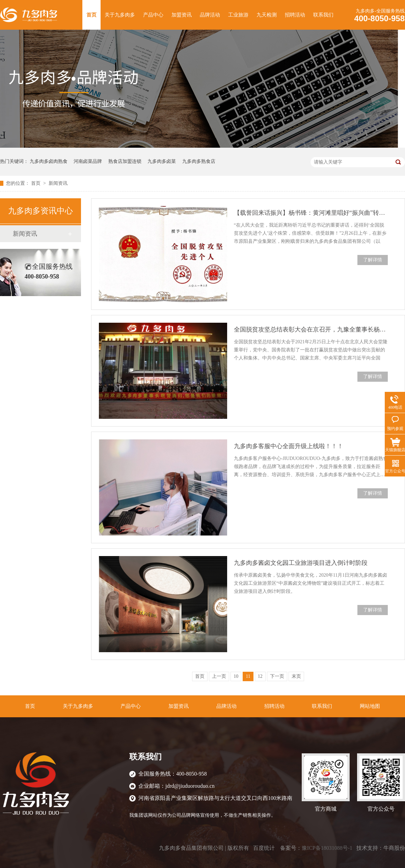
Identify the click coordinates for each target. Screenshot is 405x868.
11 (248, 676)
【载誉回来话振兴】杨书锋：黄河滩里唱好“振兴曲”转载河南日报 (311, 213)
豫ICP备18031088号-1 (327, 848)
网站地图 (370, 706)
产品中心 (153, 15)
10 (236, 676)
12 (260, 676)
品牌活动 (210, 15)
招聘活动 (295, 15)
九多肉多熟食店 (199, 161)
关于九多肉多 (120, 15)
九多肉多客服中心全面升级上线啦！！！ (289, 446)
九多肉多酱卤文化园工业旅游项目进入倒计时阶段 (301, 563)
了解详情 (373, 260)
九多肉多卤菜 (162, 161)
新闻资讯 (58, 183)
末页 (296, 676)
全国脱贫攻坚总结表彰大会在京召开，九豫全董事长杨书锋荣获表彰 (311, 329)
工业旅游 (238, 15)
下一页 (277, 676)
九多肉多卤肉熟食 (49, 161)
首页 (91, 15)
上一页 (219, 676)
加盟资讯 (182, 15)
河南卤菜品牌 (88, 161)
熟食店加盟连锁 (125, 161)
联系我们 (323, 15)
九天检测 (267, 15)
